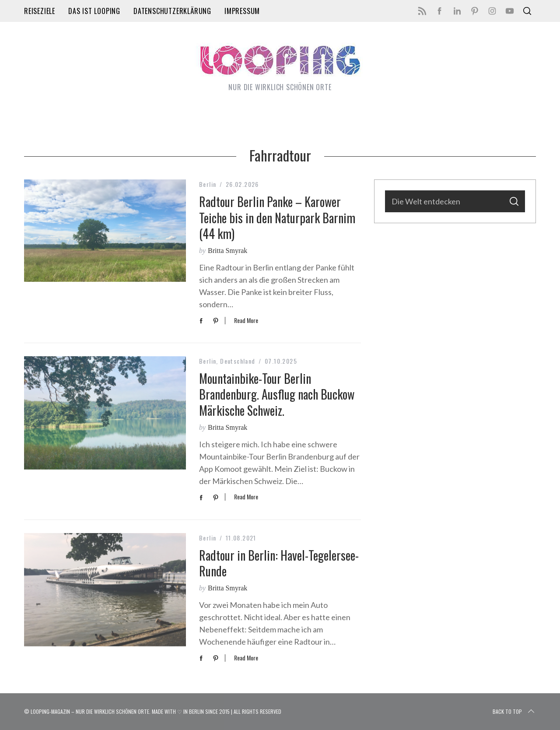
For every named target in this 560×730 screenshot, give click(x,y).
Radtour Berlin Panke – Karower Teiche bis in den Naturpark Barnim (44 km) (277, 218)
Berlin (208, 184)
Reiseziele (40, 11)
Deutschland (238, 361)
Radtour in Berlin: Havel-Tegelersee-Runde (279, 563)
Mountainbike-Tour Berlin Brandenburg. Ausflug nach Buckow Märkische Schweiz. (277, 394)
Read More (246, 321)
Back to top (514, 712)
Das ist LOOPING (94, 11)
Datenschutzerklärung (172, 11)
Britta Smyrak (227, 251)
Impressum (242, 11)
